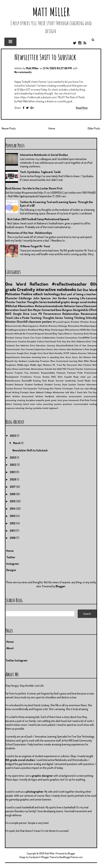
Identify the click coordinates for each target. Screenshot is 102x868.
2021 (13, 472)
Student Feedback (34, 384)
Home (52, 128)
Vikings (93, 388)
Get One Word (87, 290)
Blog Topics (58, 334)
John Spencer (42, 298)
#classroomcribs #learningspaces (22, 326)
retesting (20, 408)
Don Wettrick (22, 345)
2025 (13, 436)
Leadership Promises (39, 361)
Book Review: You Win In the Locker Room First (34, 188)
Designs (11, 570)
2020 (13, 479)
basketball (54, 302)
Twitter (11, 557)
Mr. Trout (57, 365)
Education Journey (45, 345)
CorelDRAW (84, 338)
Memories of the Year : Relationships (30, 233)
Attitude (18, 334)
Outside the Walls (53, 369)
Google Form (36, 353)
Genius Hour (52, 349)
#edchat (44, 326)
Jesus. (75, 357)
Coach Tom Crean (32, 338)
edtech (38, 294)
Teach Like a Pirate (17, 318)
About (10, 648)
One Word (16, 284)
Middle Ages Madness (41, 365)
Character (11, 298)
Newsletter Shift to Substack (45, 57)
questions (67, 404)
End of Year (80, 345)
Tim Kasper (68, 388)
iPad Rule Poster (88, 400)
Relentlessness (13, 381)
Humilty (59, 353)
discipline (30, 400)
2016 (13, 494)
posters (58, 404)
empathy (40, 400)
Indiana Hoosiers (78, 353)
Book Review (90, 334)
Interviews (26, 357)
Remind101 (27, 381)
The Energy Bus (46, 388)
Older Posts (94, 128)
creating (21, 400)
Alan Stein (92, 330)
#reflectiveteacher (69, 284)
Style (65, 384)
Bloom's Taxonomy (74, 334)
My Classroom (70, 365)
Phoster (10, 302)
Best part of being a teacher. (79, 294)
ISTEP (66, 353)
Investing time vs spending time (48, 357)
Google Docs (23, 353)
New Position (85, 365)
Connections (71, 338)
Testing (69, 318)
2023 (13, 458)
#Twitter (75, 322)
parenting (48, 404)
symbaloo (37, 408)
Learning (74, 298)
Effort (93, 310)
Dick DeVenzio (78, 341)
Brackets (10, 338)
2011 (13, 531)
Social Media (84, 381)
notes (39, 404)
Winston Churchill (16, 322)
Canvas (19, 338)
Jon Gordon (60, 298)
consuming (11, 400)
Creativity (26, 289)
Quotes (46, 377)
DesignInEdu (81, 310)
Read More (82, 108)
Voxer (32, 392)
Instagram (13, 564)
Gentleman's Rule (80, 349)
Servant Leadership (66, 381)
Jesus (68, 357)
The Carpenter (30, 388)
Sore (94, 381)
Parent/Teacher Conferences (82, 369)
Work (8, 396)
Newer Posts (9, 128)
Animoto (10, 334)
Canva (79, 306)
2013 (13, 516)
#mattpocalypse (88, 326)
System (72, 384)
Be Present (29, 334)
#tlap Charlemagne (54, 330)
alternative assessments (69, 396)
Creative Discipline (27, 341)
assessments (90, 396)
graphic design (70, 302)
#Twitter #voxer (88, 322)
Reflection (39, 284)
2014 (13, 509)
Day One (66, 341)
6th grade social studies (20, 760)
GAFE (8, 314)
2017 (13, 487)
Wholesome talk (61, 392)
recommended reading (85, 404)
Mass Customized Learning (64, 361)
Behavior (70, 306)
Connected (48, 310)
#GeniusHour (26, 306)
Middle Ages (23, 365)
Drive (32, 345)
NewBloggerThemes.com (71, 857)
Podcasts (61, 373)
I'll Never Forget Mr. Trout (35, 246)
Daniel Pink (56, 341)
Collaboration (49, 338)
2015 (13, 501)
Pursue (37, 377)
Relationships (71, 314)
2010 (13, 538)
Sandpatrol (34, 857)
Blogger (60, 586)
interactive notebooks (56, 289)
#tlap (41, 330)
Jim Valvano (85, 357)
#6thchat (11, 306)
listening (17, 404)
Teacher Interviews (87, 384)
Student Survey (53, 384)
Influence (92, 353)
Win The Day (90, 392)
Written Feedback (45, 396)
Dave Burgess (64, 310)
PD (40, 314)
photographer (35, 792)
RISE (54, 377)
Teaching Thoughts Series (47, 318)
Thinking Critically (85, 318)
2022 (13, 465)
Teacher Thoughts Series (31, 302)
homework (74, 400)
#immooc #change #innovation (64, 326)
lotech (26, 404)
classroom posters (40, 322)
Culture (41, 341)
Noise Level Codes (21, 369)
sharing (28, 408)
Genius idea (65, 349)
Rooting (37, 381)
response (10, 408)
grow (65, 400)
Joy (16, 361)
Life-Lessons (88, 298)
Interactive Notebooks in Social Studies (44, 155)
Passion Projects (14, 373)
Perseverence (52, 314)
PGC (65, 369)
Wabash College (44, 392)
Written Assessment (23, 396)
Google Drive (21, 314)
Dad (47, 341)
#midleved (33, 330)
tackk (45, 408)
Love (34, 314)
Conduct (60, 338)
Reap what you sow (85, 377)
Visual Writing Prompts (17, 392)
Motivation (13, 294)
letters (9, 404)
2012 (13, 523)
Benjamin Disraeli (43, 334)
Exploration (40, 349)
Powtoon (72, 373)
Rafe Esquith (65, 377)
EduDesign (25, 298)
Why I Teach (76, 392)
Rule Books (48, 381)
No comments (23, 72)
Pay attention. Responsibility (40, 373)
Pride (80, 373)
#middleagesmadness (16, 330)
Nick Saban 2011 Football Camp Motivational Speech (38, 219)
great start (57, 400)
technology (52, 294)
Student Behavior (14, 384)
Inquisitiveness (13, 357)
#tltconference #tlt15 (75, 330)
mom (33, 404)
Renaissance (89, 314)
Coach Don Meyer (30, 310)
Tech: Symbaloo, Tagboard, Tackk (40, 172)
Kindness (23, 361)
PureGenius (26, 377)
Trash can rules (81, 388)
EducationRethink (65, 345)
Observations (37, 369)
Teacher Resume (14, 388)
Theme (58, 388)
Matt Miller (51, 12)
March (17, 443)
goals (48, 400)
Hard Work (49, 353)
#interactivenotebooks (49, 306)
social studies (88, 302)
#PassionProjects (61, 322)
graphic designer (42, 776)
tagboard (53, 408)
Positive (27, 294)
